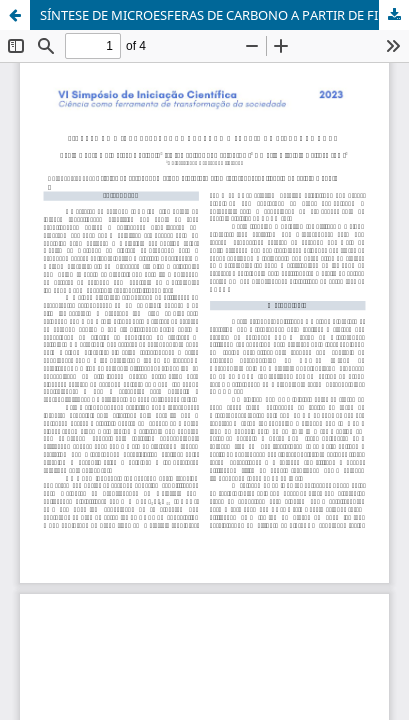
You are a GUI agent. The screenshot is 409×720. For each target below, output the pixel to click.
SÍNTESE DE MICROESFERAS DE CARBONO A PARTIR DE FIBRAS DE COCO (224, 15)
